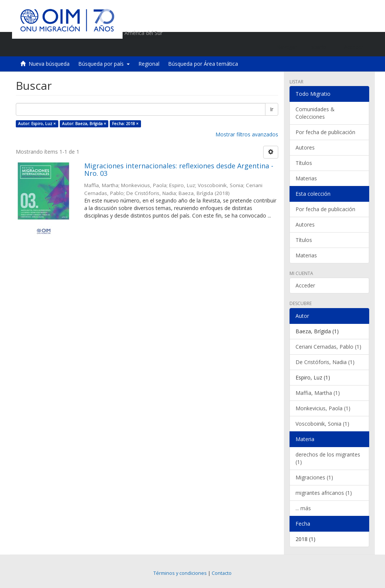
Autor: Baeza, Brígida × (84, 124)
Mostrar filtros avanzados (247, 134)
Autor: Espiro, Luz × (37, 124)
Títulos (304, 163)
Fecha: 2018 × (125, 124)
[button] (321, 47)
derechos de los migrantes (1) (328, 458)
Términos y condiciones (180, 573)
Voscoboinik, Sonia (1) (322, 424)
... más (303, 508)
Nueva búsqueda (49, 64)
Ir (272, 109)
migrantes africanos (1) (324, 493)
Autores (305, 147)
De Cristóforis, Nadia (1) (325, 362)
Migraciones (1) (314, 477)
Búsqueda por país (104, 64)
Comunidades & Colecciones (315, 113)
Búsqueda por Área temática (203, 64)
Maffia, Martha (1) (318, 393)
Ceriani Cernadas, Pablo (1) (328, 347)
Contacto (222, 573)
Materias (306, 178)
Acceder (305, 285)
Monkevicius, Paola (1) (323, 408)
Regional (149, 64)
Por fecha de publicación (325, 132)
